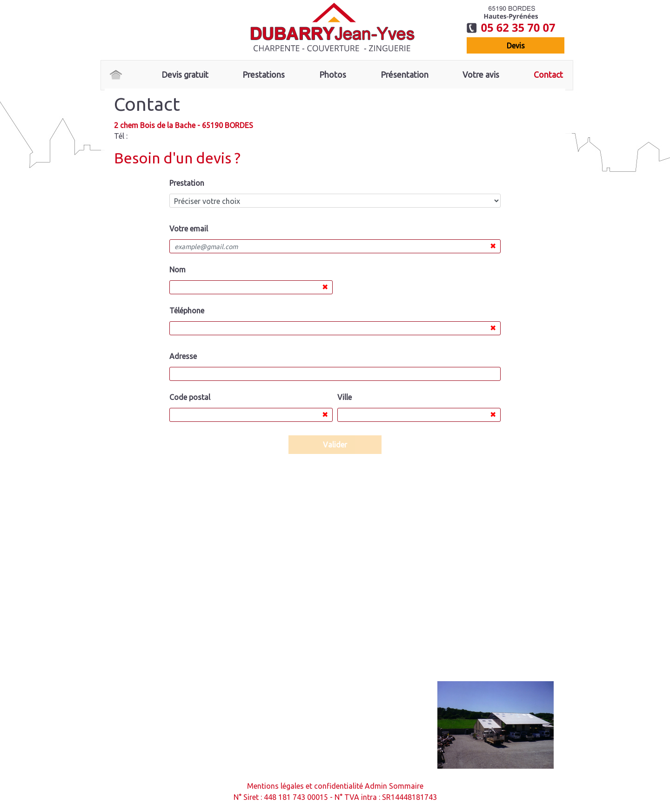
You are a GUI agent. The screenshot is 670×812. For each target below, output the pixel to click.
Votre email (189, 229)
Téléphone (187, 311)
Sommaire (406, 786)
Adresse (183, 356)
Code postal (190, 397)
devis (516, 46)
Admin (376, 786)
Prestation (187, 183)
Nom (178, 270)
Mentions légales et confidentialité (305, 786)
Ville (345, 397)
